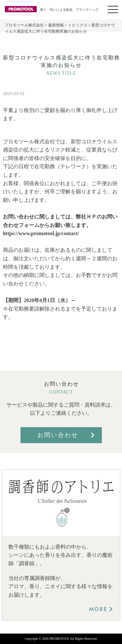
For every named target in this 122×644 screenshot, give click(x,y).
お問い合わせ (58, 435)
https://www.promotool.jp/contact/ (41, 233)
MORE (98, 609)
